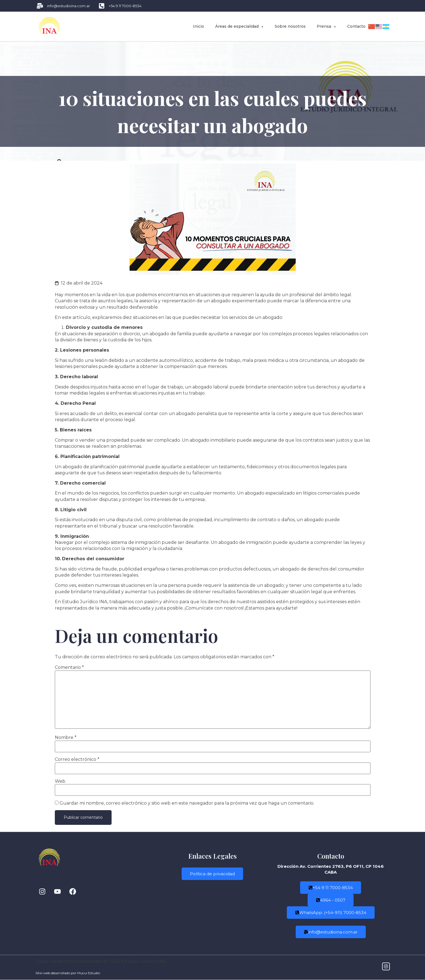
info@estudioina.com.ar (331, 932)
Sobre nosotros (290, 26)
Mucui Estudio (89, 973)
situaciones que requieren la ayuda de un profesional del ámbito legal (273, 295)
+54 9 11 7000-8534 (331, 888)
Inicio (199, 26)
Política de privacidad (212, 874)
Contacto (356, 26)
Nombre (66, 738)
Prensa (326, 26)
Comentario (69, 667)
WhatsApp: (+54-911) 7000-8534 (331, 913)
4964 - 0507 (331, 900)
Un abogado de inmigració (240, 542)
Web (60, 781)
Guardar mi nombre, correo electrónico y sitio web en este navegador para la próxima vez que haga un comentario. (187, 803)
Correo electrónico (77, 759)
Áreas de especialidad (239, 26)
